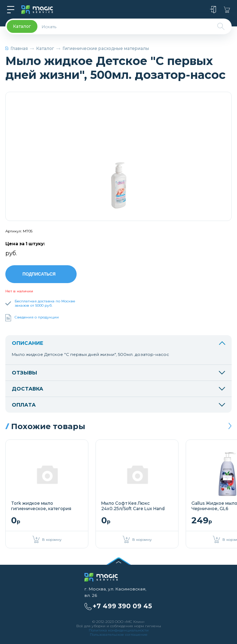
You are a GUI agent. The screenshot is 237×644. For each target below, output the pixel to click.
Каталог (45, 48)
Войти (213, 10)
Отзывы (118, 372)
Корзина (227, 10)
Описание (118, 342)
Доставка (118, 388)
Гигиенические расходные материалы (106, 48)
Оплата (118, 404)
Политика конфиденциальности (119, 629)
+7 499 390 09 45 (122, 605)
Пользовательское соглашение (119, 633)
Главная (17, 48)
